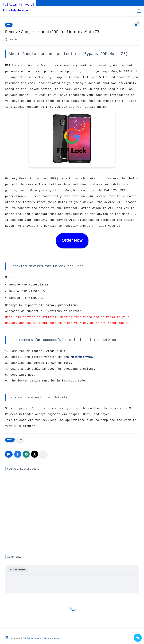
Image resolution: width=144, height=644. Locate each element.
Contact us (82, 3)
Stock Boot (54, 3)
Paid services (111, 11)
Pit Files (42, 3)
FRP (100, 11)
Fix (87, 11)
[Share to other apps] (43, 454)
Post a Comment (18, 570)
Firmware (50, 11)
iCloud (141, 11)
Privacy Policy (68, 3)
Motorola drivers (81, 357)
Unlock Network (128, 11)
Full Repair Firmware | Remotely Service (18, 8)
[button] (18, 454)
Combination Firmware (72, 11)
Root (93, 11)
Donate (93, 3)
